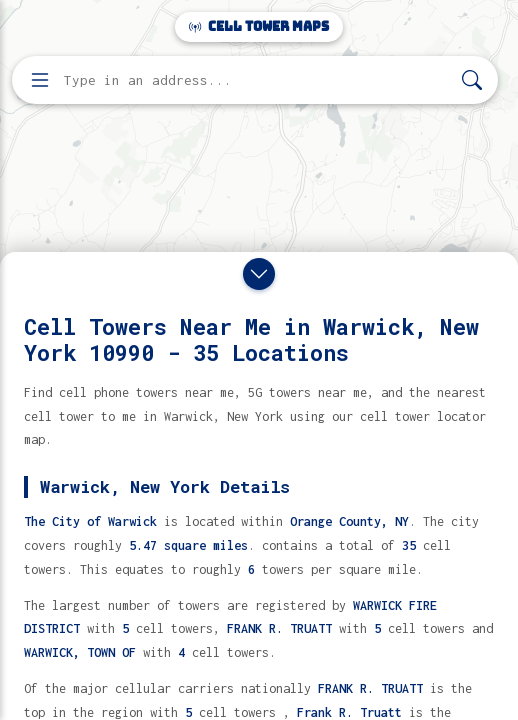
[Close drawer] (259, 274)
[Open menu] (40, 80)
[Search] (472, 80)
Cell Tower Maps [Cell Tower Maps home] (259, 26)
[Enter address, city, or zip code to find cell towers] (257, 80)
